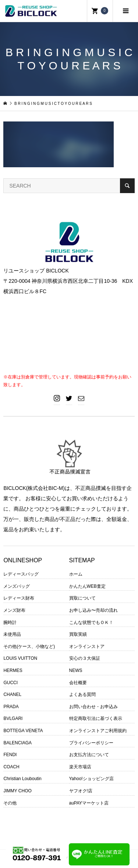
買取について (82, 598)
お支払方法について (89, 755)
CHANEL (12, 694)
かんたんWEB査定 (87, 586)
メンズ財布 (14, 610)
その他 (10, 803)
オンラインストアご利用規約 (98, 731)
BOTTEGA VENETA (23, 731)
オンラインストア (87, 646)
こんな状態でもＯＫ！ (91, 622)
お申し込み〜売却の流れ (93, 610)
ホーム (76, 574)
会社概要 (78, 683)
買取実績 (78, 634)
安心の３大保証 (85, 658)
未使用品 (12, 634)
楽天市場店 (80, 767)
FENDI (10, 755)
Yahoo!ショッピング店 (91, 779)
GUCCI (10, 683)
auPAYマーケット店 (89, 803)
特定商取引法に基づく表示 (96, 718)
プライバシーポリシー (91, 743)
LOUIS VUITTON (20, 658)
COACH (11, 767)
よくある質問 (82, 694)
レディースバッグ (21, 574)
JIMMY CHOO (17, 791)
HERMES (13, 670)
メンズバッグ (17, 586)
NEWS (76, 670)
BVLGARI (13, 718)
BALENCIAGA (17, 743)
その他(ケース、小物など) (29, 646)
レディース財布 (19, 598)
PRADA (11, 707)
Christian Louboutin (22, 779)
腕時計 (10, 622)
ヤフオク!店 (81, 791)
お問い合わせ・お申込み (93, 707)
